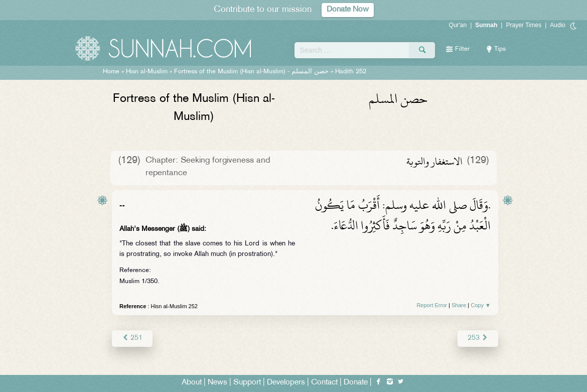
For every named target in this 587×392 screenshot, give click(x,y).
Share (459, 305)
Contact (324, 383)
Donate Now (348, 10)
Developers (286, 383)
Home (111, 72)
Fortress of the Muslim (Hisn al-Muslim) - (251, 72)
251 (132, 338)
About (192, 383)
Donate (356, 383)
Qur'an (458, 25)
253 (478, 338)
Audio (558, 25)
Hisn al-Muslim (147, 72)
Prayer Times (524, 25)
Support (247, 383)
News (217, 383)
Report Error (432, 305)
